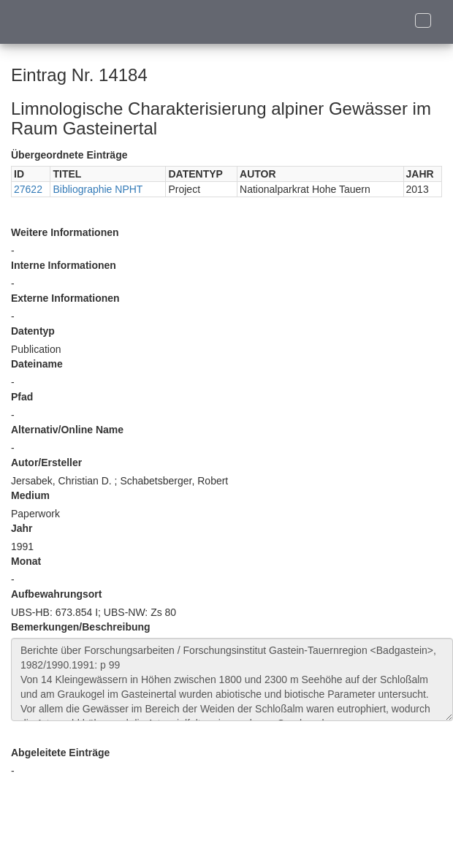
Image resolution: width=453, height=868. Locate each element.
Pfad (22, 397)
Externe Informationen (65, 298)
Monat (26, 561)
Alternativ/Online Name (67, 430)
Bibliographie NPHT (98, 189)
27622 (28, 189)
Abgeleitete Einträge (60, 753)
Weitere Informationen (65, 232)
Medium (30, 495)
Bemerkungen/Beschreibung (81, 627)
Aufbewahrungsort (56, 594)
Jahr (22, 528)
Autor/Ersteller (46, 462)
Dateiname (37, 364)
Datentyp (33, 331)
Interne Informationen (64, 265)
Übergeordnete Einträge (69, 155)
